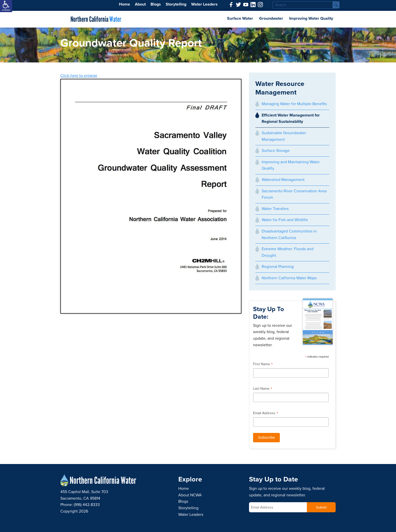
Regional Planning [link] (278, 267)
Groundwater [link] (271, 18)
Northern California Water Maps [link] (289, 278)
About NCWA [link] (190, 495)
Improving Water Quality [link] (311, 18)
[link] (6, 6)
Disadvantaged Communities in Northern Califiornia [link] (289, 235)
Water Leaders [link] (204, 4)
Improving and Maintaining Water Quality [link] (291, 165)
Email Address (266, 414)
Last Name (263, 389)
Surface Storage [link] (276, 151)
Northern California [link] (96, 19)
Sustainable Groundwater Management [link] (284, 136)
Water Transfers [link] (275, 209)
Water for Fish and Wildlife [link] (285, 220)
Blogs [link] (156, 4)
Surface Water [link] (240, 18)
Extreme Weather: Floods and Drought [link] (288, 252)
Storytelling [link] (176, 4)
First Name (263, 365)
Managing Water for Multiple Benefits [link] (294, 104)
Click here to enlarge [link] (79, 76)
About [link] (140, 4)
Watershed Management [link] (283, 180)
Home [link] (125, 4)
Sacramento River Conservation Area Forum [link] (294, 194)
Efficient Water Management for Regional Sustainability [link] (291, 119)
